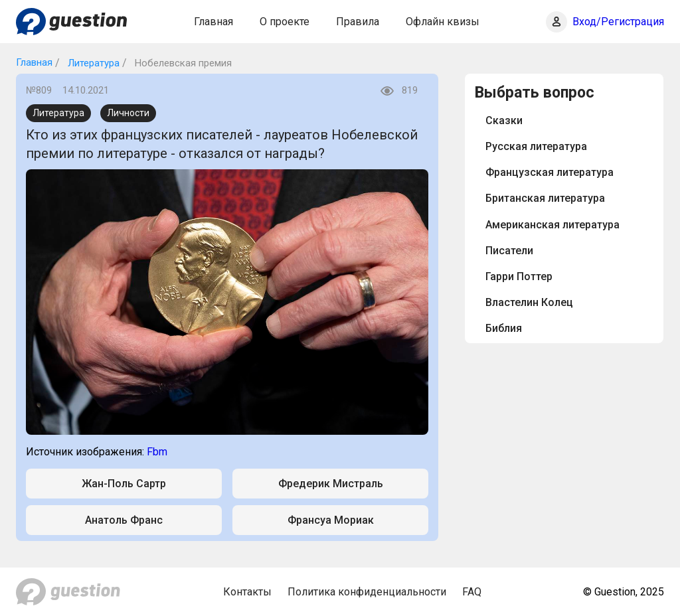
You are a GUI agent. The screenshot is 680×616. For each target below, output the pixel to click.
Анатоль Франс (124, 520)
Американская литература (552, 225)
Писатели (509, 251)
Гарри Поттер (519, 276)
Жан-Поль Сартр (124, 484)
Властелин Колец (529, 302)
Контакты (247, 592)
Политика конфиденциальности (367, 592)
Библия (504, 328)
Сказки (504, 120)
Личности (128, 113)
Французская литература (550, 172)
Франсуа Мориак (331, 520)
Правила (358, 22)
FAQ (472, 592)
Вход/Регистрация (618, 22)
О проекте (285, 22)
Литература (92, 63)
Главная (213, 22)
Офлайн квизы (443, 22)
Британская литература (545, 198)
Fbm (157, 452)
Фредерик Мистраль (331, 484)
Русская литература (536, 146)
